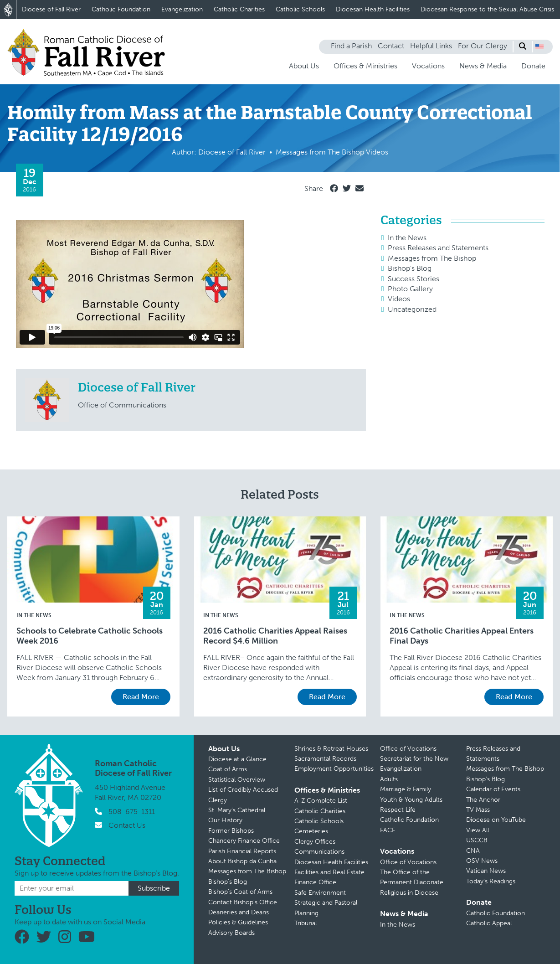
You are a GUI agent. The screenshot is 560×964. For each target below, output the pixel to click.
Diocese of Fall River (51, 9)
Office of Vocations (408, 749)
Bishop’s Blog (228, 882)
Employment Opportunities (334, 769)
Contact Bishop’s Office (243, 902)
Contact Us (127, 825)
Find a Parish (351, 46)
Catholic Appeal (489, 923)
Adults (389, 779)
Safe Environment (320, 893)
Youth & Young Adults (411, 800)
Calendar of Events (493, 789)
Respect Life (398, 810)
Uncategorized (412, 309)
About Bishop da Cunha (242, 861)
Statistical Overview (237, 780)
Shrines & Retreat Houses (331, 749)
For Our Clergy (483, 46)
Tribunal (306, 923)
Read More (141, 697)
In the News (407, 238)
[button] (539, 46)
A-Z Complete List (321, 801)
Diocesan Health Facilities (373, 9)
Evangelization (182, 9)
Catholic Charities (239, 9)
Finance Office (315, 882)
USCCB (477, 840)
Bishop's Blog (410, 268)
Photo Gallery (410, 289)
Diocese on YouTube (496, 820)
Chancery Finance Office (244, 841)
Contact (391, 46)
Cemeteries (311, 831)
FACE (388, 830)
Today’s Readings (491, 881)
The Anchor (483, 800)
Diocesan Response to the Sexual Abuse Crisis (487, 9)
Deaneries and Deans (239, 912)
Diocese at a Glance (237, 759)
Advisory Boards (231, 933)
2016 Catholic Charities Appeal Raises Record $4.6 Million (275, 636)
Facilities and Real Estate (329, 872)
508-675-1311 (132, 812)
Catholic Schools (300, 9)
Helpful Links (431, 46)
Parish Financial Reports (242, 851)
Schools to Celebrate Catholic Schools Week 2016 (90, 636)
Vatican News (486, 871)
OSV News (482, 861)
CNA (473, 851)
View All (478, 830)
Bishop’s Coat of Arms (240, 892)
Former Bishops (231, 831)
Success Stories (414, 279)
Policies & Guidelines (238, 922)
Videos (399, 299)
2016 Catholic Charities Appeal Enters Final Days (462, 636)
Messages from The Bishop (432, 258)
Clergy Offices (315, 842)
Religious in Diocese (409, 893)
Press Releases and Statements (438, 248)
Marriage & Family (406, 789)
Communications (319, 852)
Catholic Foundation (121, 9)
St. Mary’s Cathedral (237, 810)
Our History (225, 820)
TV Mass (478, 810)
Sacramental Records (325, 759)
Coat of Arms (228, 769)
